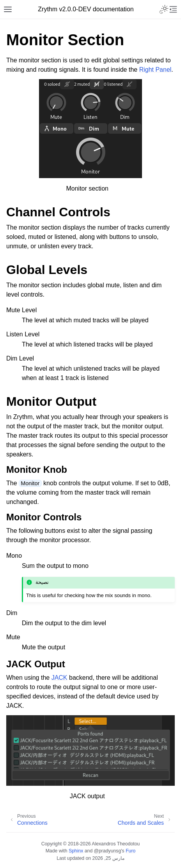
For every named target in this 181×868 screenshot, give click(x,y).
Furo (130, 851)
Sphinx (76, 851)
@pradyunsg (108, 851)
